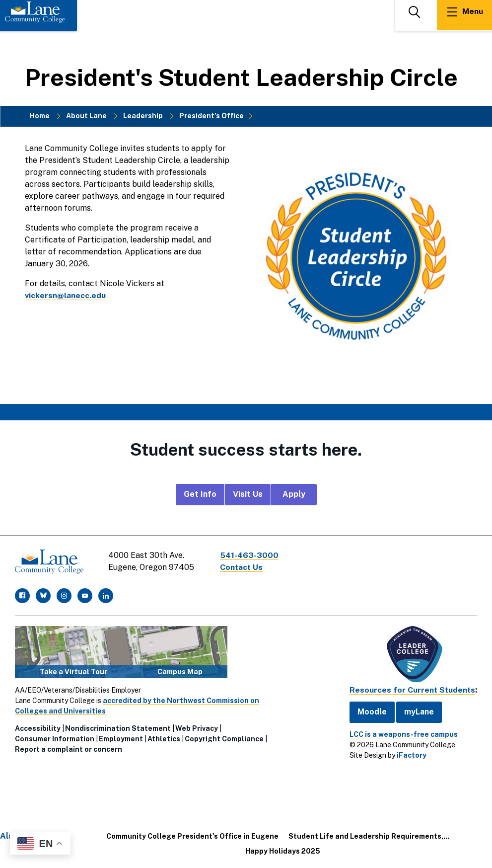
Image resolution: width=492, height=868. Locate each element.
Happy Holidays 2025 (283, 850)
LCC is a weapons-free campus (402, 733)
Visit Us (248, 494)
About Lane (86, 116)
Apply (294, 494)
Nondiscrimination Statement (118, 728)
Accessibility (38, 728)
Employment (121, 738)
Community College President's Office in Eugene (192, 835)
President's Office (211, 116)
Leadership (143, 116)
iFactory (410, 754)
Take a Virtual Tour (73, 671)
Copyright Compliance (224, 738)
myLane (418, 711)
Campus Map (180, 671)
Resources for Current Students (412, 689)
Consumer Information (55, 738)
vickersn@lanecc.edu (65, 295)
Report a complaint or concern (69, 749)
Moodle (371, 711)
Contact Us (243, 567)
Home (40, 116)
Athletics (164, 738)
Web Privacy (197, 728)
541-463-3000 (250, 555)
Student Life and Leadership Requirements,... (369, 835)
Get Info (200, 494)
